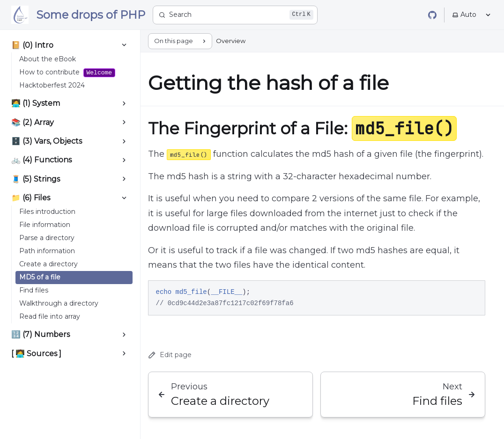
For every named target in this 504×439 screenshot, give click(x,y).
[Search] (235, 15)
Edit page (170, 355)
